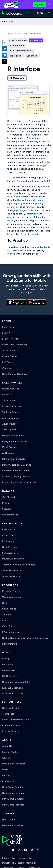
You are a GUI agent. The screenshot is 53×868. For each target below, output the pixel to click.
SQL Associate (10, 553)
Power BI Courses (12, 406)
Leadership (8, 775)
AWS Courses (9, 430)
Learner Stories (10, 752)
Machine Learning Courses (16, 471)
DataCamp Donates (13, 693)
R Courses (8, 395)
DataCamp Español (13, 787)
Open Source (9, 626)
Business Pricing (11, 708)
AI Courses (8, 453)
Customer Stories (11, 725)
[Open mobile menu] (49, 13)
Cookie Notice (25, 858)
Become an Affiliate (13, 825)
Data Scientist (10, 535)
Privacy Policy (9, 858)
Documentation (10, 515)
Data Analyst (9, 541)
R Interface (36, 40)
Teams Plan (8, 714)
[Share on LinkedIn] (5, 49)
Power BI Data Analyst (14, 559)
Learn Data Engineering (15, 345)
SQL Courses (9, 400)
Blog (5, 603)
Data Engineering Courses (16, 476)
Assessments (9, 350)
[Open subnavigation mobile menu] (8, 21)
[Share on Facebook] (5, 55)
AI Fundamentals (11, 576)
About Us (7, 746)
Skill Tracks (8, 362)
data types (34, 138)
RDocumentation (11, 632)
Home (10, 34)
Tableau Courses (11, 412)
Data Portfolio (10, 644)
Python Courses (11, 389)
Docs (5, 620)
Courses (7, 368)
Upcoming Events (12, 597)
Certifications (9, 529)
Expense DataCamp (13, 688)
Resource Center (11, 591)
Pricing (6, 503)
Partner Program (11, 731)
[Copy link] (5, 43)
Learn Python (9, 327)
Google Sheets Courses (15, 441)
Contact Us (8, 781)
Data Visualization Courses (17, 465)
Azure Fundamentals (13, 570)
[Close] (49, 5)
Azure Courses (10, 424)
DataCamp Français (13, 805)
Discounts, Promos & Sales (16, 682)
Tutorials (7, 615)
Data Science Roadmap (15, 374)
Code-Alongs (9, 609)
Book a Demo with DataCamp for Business (25, 638)
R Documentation (34, 34)
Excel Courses (10, 447)
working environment (33, 200)
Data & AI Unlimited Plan (15, 720)
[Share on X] (5, 61)
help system (22, 197)
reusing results (31, 234)
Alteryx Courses (11, 418)
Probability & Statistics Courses (19, 482)
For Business (9, 670)
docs (19, 34)
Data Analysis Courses (14, 459)
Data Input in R (17, 46)
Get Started (9, 497)
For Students (9, 665)
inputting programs (18, 203)
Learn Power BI (10, 339)
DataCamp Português (14, 793)
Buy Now (40, 4)
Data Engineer (10, 547)
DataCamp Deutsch (13, 799)
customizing (32, 214)
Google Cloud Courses (14, 436)
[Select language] (40, 13)
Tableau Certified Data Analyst (19, 565)
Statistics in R (16, 56)
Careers (7, 758)
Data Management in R (21, 51)
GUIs (30, 210)
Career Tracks (10, 356)
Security (7, 509)
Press (5, 770)
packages (41, 165)
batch (46, 221)
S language (35, 121)
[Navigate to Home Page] (12, 13)
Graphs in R (33, 56)
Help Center (9, 819)
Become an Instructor (14, 764)
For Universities (10, 676)
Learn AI (7, 333)
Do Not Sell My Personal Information (19, 863)
